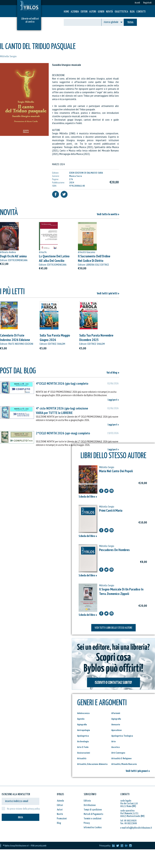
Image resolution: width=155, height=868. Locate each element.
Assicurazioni (84, 753)
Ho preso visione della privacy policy (23, 809)
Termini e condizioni (93, 819)
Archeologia (83, 741)
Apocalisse (117, 730)
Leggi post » (113, 400)
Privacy (87, 823)
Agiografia (116, 719)
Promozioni (62, 819)
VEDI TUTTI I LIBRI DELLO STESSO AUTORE (113, 628)
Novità (109, 12)
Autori (93, 12)
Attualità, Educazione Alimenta (92, 764)
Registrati (147, 3)
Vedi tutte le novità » (108, 214)
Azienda (75, 12)
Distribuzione (90, 805)
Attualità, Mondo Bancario (124, 764)
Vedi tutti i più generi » (138, 771)
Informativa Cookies (93, 827)
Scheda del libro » (88, 497)
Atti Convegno (118, 753)
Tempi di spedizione (93, 810)
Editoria (87, 801)
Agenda (81, 719)
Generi (101, 12)
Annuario (116, 724)
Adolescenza (83, 713)
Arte (114, 741)
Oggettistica (121, 12)
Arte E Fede (83, 747)
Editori (84, 12)
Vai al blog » (113, 373)
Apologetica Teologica (122, 736)
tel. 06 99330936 (128, 821)
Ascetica (116, 747)
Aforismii (116, 713)
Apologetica (83, 736)
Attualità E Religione (122, 758)
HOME (66, 12)
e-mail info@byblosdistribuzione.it (136, 828)
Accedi (137, 3)
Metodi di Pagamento (93, 814)
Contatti (141, 12)
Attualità (82, 758)
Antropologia (84, 730)
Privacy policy (105, 846)
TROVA (130, 23)
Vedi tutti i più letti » (108, 294)
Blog (132, 12)
